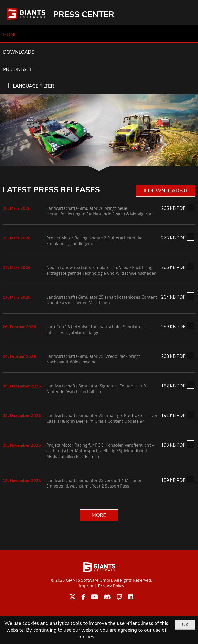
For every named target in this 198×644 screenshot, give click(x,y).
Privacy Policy (111, 586)
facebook (83, 597)
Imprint (86, 586)
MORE (99, 515)
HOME (10, 34)
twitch (119, 597)
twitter (73, 597)
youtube (94, 597)
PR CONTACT (18, 69)
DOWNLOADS (19, 52)
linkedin (130, 597)
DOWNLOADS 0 (167, 191)
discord (107, 597)
